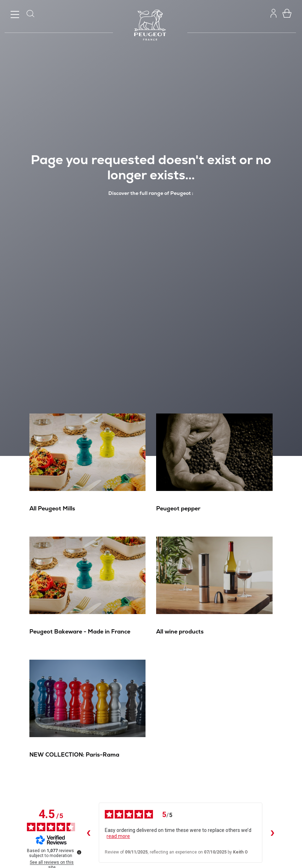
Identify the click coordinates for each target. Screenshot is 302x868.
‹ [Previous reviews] (88, 833)
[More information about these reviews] (79, 852)
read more (118, 836)
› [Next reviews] (272, 833)
